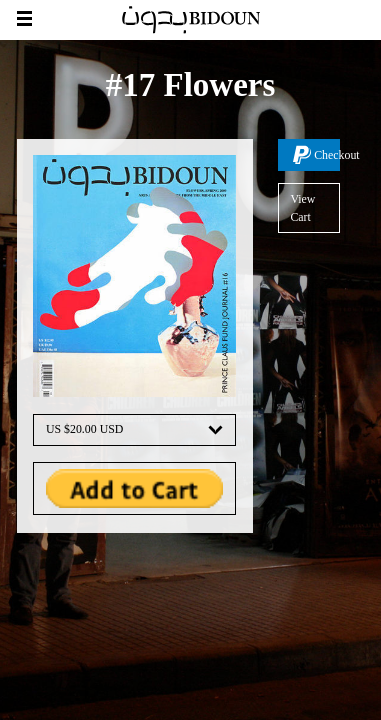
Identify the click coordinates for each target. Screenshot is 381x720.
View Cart (302, 208)
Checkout (327, 155)
